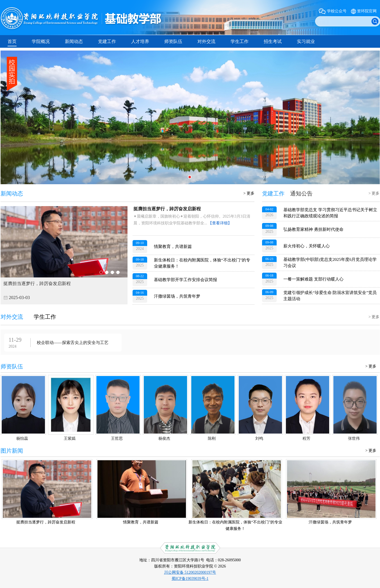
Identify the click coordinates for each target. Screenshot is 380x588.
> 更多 (249, 193)
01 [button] (101, 272)
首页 (12, 41)
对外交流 (206, 41)
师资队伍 (173, 41)
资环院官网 (367, 11)
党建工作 (107, 41)
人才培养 (140, 41)
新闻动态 (74, 41)
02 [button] (107, 272)
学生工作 (240, 41)
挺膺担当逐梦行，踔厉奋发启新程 (167, 209)
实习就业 (306, 41)
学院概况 (41, 41)
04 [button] (118, 272)
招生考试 (273, 41)
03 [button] (112, 272)
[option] (64, 255)
